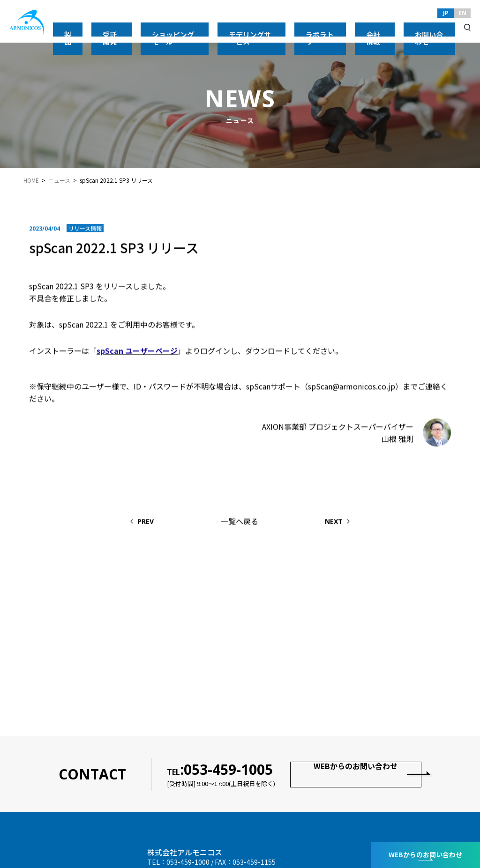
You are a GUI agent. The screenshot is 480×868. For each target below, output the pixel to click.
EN (462, 13)
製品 (164, 28)
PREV (126, 523)
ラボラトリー (358, 28)
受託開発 (191, 28)
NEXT (354, 523)
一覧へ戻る (240, 522)
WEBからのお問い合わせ (354, 774)
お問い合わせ (437, 28)
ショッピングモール (240, 28)
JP (446, 13)
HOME (31, 180)
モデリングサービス (304, 28)
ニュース (59, 180)
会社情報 (397, 28)
